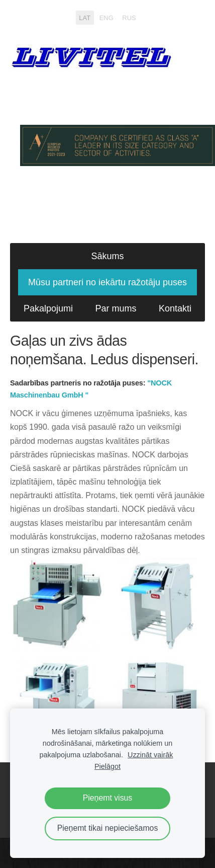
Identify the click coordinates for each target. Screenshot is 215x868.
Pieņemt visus (108, 798)
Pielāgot (107, 766)
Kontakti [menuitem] (175, 308)
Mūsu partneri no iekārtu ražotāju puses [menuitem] (107, 282)
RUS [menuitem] (129, 17)
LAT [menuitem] (85, 17)
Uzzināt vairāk (150, 755)
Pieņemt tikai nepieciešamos (108, 828)
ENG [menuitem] (106, 17)
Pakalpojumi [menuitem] (48, 308)
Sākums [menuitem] (107, 256)
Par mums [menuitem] (116, 308)
